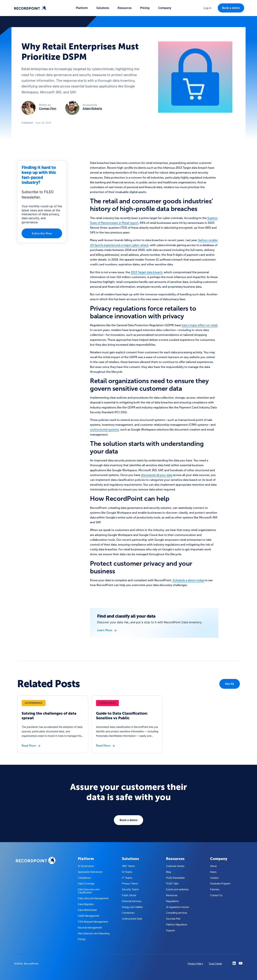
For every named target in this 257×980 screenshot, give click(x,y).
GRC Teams (128, 866)
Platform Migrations (177, 925)
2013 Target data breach (147, 272)
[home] (30, 8)
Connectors (128, 913)
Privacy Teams (130, 884)
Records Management (90, 928)
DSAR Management (89, 916)
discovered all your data (157, 475)
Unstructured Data (132, 919)
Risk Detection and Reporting (94, 933)
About (213, 866)
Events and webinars (177, 889)
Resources (172, 895)
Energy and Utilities (132, 907)
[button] (82, 8)
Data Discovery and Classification (89, 891)
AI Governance (86, 866)
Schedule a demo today (188, 580)
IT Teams (127, 878)
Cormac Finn (48, 109)
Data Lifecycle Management (93, 898)
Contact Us (216, 895)
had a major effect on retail (200, 325)
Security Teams (130, 889)
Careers (214, 878)
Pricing (145, 8)
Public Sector (129, 895)
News (213, 872)
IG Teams (127, 872)
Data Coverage (86, 884)
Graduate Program (220, 884)
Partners (215, 889)
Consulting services (177, 913)
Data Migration (86, 904)
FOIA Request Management (93, 922)
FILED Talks (172, 884)
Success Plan (173, 919)
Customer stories (175, 866)
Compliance (84, 878)
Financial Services (132, 901)
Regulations (172, 901)
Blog (168, 872)
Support (170, 930)
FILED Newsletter (175, 878)
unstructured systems (104, 430)
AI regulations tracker (177, 907)
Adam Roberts (92, 109)
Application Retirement (90, 872)
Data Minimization (87, 910)
